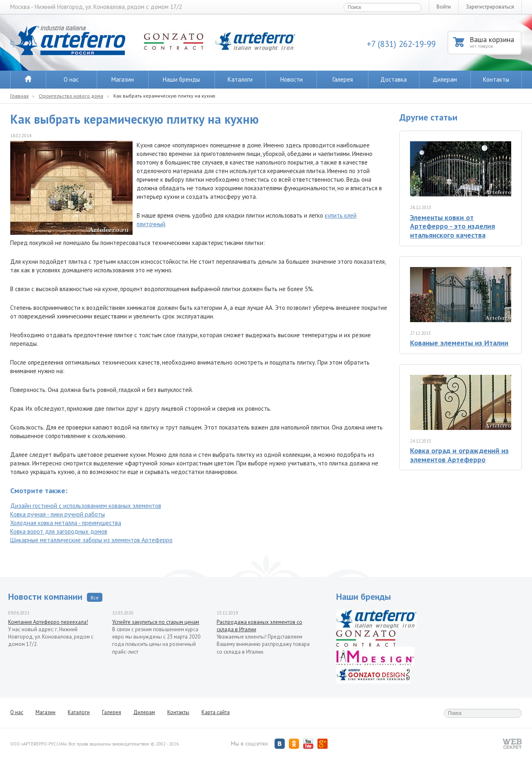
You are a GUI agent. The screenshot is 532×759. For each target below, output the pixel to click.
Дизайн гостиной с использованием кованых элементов (86, 506)
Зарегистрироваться (490, 7)
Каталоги (240, 79)
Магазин (123, 79)
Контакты (496, 79)
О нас (71, 79)
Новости (291, 79)
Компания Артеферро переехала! (48, 622)
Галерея (343, 79)
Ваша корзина (495, 42)
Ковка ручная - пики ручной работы (58, 514)
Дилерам (445, 79)
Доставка (393, 79)
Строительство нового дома (71, 96)
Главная (19, 96)
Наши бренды (181, 79)
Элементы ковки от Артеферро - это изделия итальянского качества (452, 226)
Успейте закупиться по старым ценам (156, 622)
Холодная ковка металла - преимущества (66, 523)
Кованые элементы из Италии (459, 343)
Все (95, 598)
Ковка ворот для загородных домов (59, 531)
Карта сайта (216, 712)
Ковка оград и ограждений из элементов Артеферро (459, 455)
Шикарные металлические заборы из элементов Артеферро (91, 540)
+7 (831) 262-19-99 (401, 44)
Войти (444, 7)
